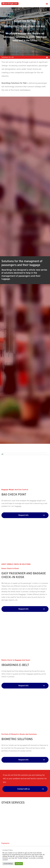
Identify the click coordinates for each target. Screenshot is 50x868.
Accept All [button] (19, 864)
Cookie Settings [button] (8, 864)
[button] (47, 4)
